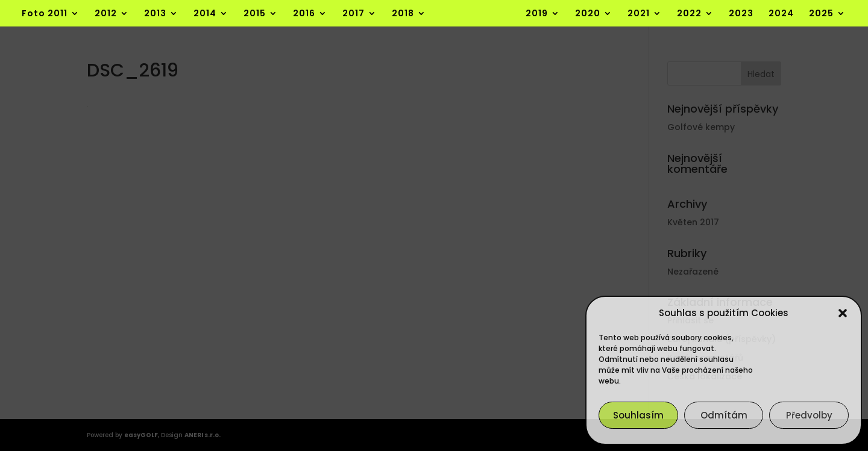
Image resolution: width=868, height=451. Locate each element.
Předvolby (809, 415)
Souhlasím (638, 415)
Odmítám (724, 415)
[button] (843, 313)
